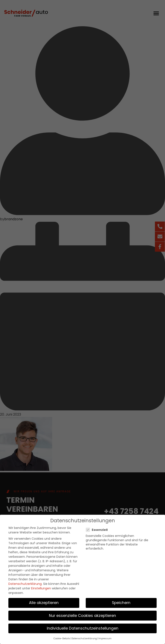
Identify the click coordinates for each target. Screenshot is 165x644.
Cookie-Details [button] (62, 637)
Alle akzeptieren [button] (44, 601)
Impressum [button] (105, 637)
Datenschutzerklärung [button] (84, 637)
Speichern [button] (121, 601)
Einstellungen (41, 587)
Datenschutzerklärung (25, 582)
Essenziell (98, 528)
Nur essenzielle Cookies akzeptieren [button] (82, 614)
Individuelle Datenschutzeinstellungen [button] (83, 627)
